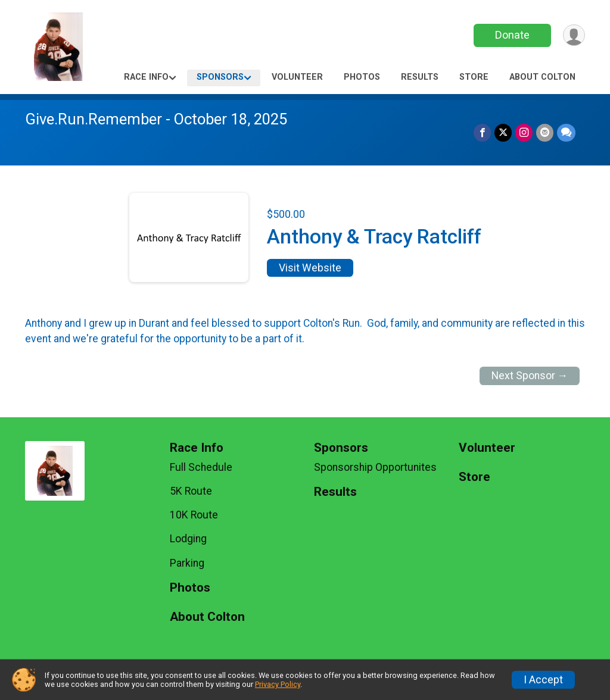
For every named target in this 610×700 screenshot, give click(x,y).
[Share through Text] (566, 132)
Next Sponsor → (530, 376)
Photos (362, 77)
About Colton (542, 77)
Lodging (188, 539)
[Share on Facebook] (482, 132)
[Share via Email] (545, 132)
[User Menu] (574, 35)
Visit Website (310, 268)
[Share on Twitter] (503, 132)
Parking (187, 563)
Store (474, 77)
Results (420, 77)
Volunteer (297, 77)
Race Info (146, 77)
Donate (512, 35)
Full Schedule (201, 467)
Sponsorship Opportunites (375, 467)
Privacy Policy (278, 684)
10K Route (194, 515)
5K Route (191, 491)
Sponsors (220, 77)
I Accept (543, 680)
